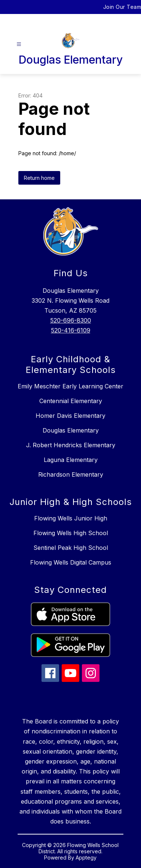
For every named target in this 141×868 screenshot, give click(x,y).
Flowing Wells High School (71, 533)
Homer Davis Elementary (70, 416)
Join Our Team (122, 7)
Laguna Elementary (71, 460)
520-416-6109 (71, 330)
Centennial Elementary (71, 401)
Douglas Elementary (71, 430)
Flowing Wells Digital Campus (71, 562)
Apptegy (86, 858)
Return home (39, 178)
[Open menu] (19, 44)
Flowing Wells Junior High (71, 518)
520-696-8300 (71, 320)
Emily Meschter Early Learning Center (70, 386)
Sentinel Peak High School (71, 548)
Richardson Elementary (71, 474)
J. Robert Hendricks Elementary (71, 445)
